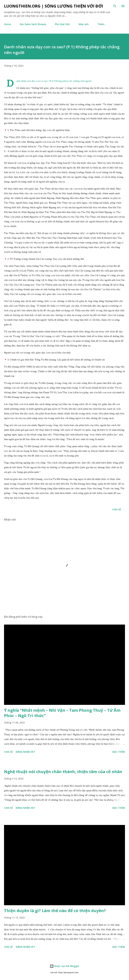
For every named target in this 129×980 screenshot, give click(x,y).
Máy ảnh (84, 24)
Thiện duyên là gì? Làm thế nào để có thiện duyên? (55, 911)
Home (7, 24)
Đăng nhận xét (26, 752)
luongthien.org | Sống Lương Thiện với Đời (54, 6)
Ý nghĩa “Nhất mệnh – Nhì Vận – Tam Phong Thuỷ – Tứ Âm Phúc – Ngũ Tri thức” (62, 713)
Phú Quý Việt (62, 24)
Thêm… (102, 24)
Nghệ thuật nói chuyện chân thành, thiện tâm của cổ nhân (63, 772)
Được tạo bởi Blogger (64, 966)
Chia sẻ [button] (117, 509)
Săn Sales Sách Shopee (33, 24)
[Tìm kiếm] (115, 6)
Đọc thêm (119, 752)
